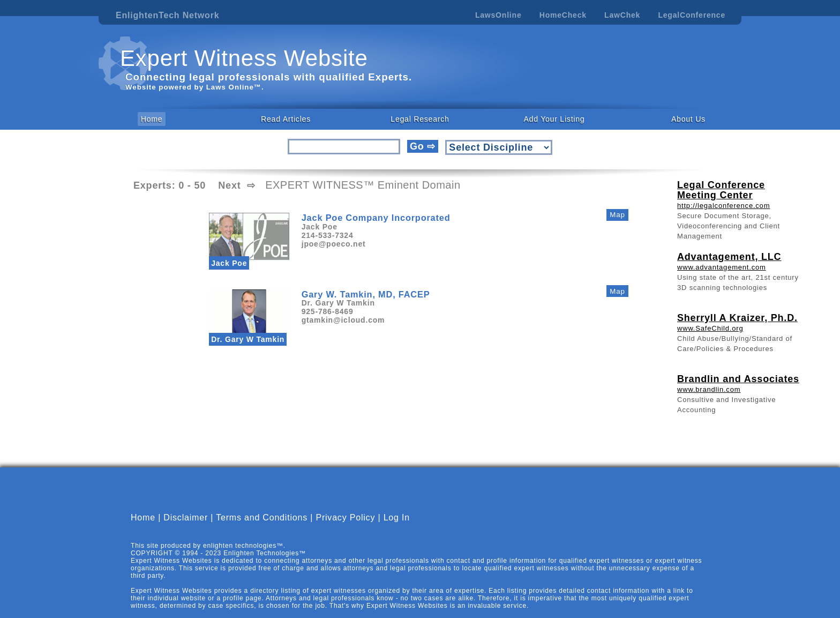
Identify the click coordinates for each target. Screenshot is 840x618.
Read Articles (286, 119)
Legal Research (420, 119)
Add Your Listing (554, 119)
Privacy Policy (345, 527)
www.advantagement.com (722, 267)
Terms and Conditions (262, 527)
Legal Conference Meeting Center (721, 190)
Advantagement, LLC (729, 257)
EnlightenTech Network (167, 15)
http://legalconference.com (723, 206)
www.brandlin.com (709, 389)
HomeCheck (563, 15)
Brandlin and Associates (738, 379)
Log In (397, 527)
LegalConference (692, 15)
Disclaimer (186, 527)
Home (152, 119)
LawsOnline (498, 15)
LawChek (622, 15)
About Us (688, 119)
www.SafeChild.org (710, 328)
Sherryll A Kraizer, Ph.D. (737, 318)
